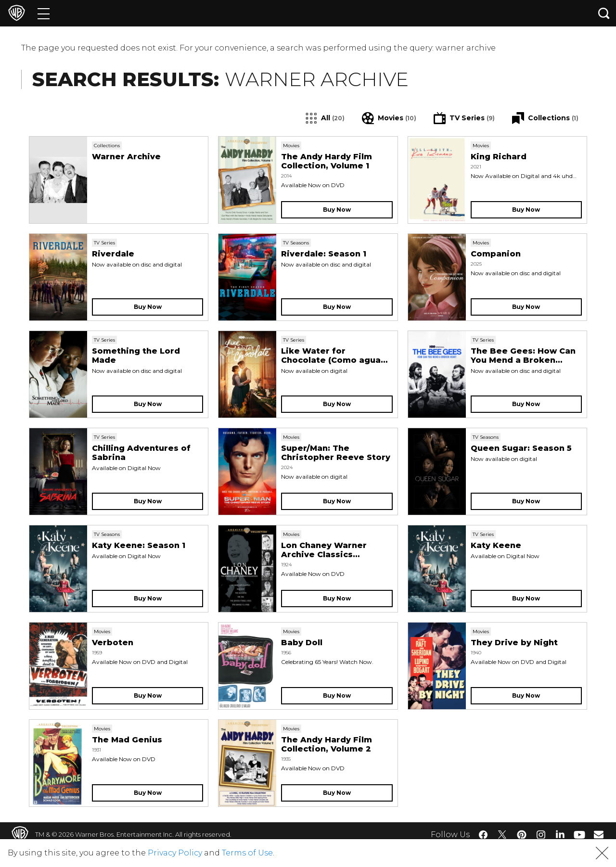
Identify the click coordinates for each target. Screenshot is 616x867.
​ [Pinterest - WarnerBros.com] (522, 835)
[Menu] (44, 13)
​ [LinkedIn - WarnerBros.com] (560, 834)
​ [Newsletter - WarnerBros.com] (599, 834)
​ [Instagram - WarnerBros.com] (541, 835)
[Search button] (604, 13)
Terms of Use (247, 853)
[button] (602, 853)
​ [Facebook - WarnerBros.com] (483, 835)
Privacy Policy (175, 853)
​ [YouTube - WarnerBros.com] (579, 835)
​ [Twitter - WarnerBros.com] (502, 835)
